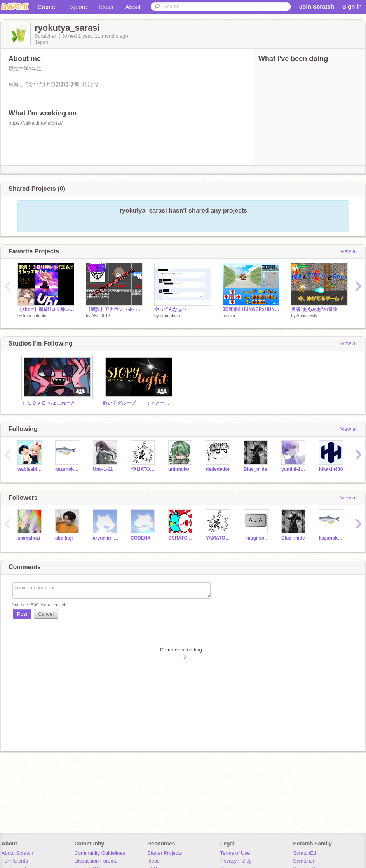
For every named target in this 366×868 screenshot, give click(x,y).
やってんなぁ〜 (171, 309)
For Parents (15, 861)
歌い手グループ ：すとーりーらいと (138, 403)
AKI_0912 (101, 316)
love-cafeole (35, 316)
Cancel (46, 614)
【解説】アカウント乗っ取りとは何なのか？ (114, 309)
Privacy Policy (236, 861)
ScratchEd (305, 853)
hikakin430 (331, 469)
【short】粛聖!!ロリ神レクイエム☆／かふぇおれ (46, 309)
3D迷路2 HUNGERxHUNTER (251, 309)
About (133, 7)
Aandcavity (307, 316)
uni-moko (179, 469)
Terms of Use (235, 853)
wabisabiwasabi (31, 469)
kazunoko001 (68, 469)
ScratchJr (304, 861)
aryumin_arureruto (106, 538)
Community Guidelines (100, 853)
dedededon (218, 469)
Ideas (106, 7)
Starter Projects (165, 853)
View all (349, 251)
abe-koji (64, 538)
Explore (77, 7)
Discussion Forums (96, 861)
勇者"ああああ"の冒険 (314, 309)
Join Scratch (317, 6)
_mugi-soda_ (257, 538)
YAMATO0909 (144, 469)
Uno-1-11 (103, 469)
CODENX (140, 538)
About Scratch (17, 853)
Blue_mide (255, 469)
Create (46, 7)
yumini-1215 (294, 469)
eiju (232, 316)
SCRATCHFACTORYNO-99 (181, 538)
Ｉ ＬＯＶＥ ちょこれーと (48, 403)
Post (22, 614)
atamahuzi (170, 316)
